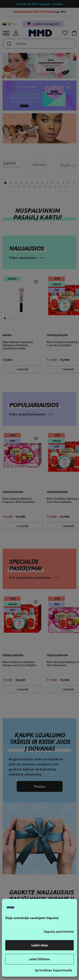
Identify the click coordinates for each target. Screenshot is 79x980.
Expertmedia (63, 970)
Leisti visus (40, 945)
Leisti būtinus (39, 959)
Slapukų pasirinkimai (59, 932)
